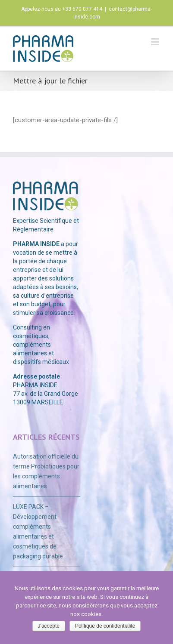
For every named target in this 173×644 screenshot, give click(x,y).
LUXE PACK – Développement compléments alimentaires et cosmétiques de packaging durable (38, 532)
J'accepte (49, 626)
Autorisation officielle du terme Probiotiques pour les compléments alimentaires (46, 471)
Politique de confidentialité (105, 626)
